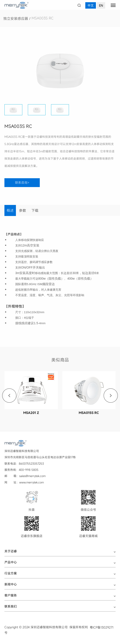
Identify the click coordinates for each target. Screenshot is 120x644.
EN (101, 5)
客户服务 (11, 595)
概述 (10, 210)
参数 (23, 210)
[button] (110, 69)
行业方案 (11, 573)
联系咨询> (22, 183)
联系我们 (11, 606)
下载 (35, 210)
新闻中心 (11, 584)
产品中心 (11, 562)
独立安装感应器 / (17, 19)
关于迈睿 (11, 551)
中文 (91, 5)
